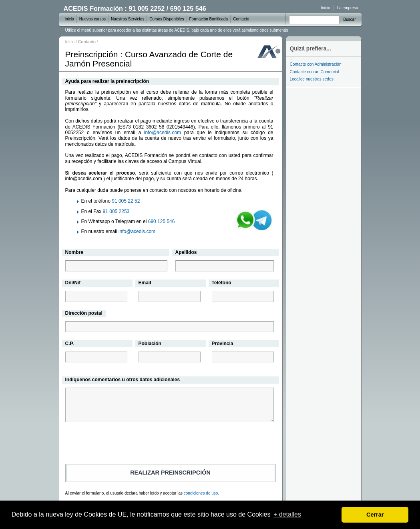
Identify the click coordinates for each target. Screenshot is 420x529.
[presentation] (171, 444)
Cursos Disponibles (167, 19)
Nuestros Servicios (128, 19)
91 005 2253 (116, 211)
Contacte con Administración (316, 64)
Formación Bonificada (209, 19)
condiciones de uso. (201, 493)
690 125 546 (162, 221)
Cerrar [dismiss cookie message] (375, 515)
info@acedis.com (163, 133)
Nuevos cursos (92, 19)
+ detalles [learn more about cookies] (287, 514)
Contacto (241, 19)
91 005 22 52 (126, 201)
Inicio (70, 42)
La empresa (348, 8)
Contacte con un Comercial (314, 72)
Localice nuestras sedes (312, 79)
